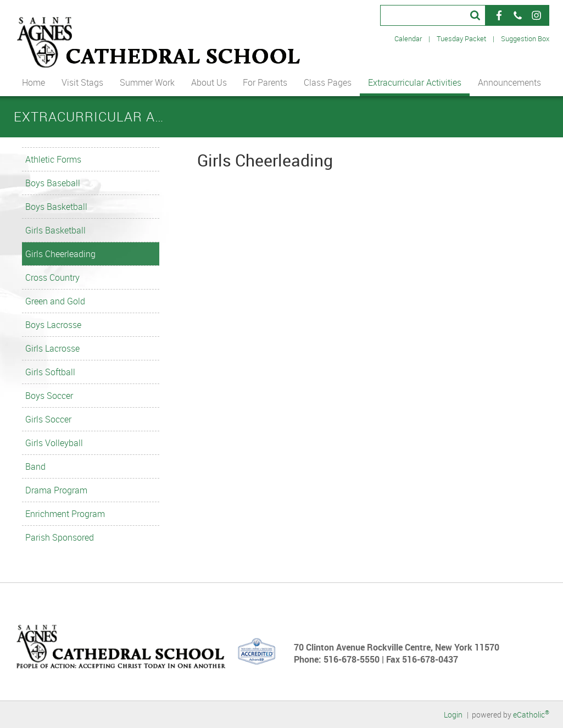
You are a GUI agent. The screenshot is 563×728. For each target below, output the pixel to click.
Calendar (408, 38)
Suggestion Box (525, 38)
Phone (517, 15)
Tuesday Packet (461, 38)
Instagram (536, 15)
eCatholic (531, 715)
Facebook (499, 15)
